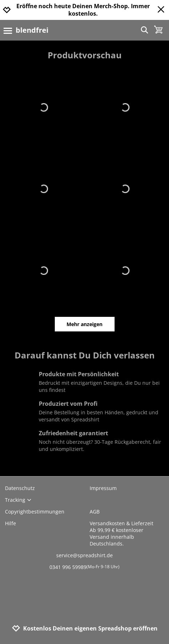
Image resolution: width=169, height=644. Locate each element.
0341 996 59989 (84, 567)
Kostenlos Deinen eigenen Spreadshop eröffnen (85, 628)
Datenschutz (20, 488)
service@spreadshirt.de (84, 555)
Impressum (103, 488)
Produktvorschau (85, 55)
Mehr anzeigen (84, 324)
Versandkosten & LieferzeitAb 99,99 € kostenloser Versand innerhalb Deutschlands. (122, 533)
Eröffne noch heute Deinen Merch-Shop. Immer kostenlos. (83, 10)
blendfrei (32, 30)
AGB (95, 512)
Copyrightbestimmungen (35, 512)
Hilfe (10, 523)
